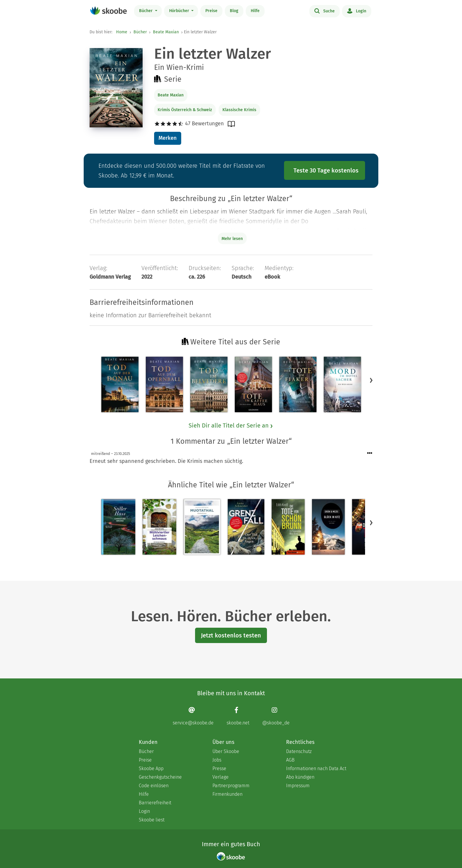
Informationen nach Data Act (316, 768)
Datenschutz (299, 751)
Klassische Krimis (239, 110)
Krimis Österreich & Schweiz (185, 110)
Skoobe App (151, 768)
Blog (234, 11)
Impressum (298, 786)
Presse (219, 768)
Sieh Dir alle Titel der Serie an (231, 425)
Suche (325, 11)
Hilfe (255, 11)
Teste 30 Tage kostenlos (326, 170)
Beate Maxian (166, 32)
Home (122, 32)
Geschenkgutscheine (160, 777)
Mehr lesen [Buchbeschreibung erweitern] (232, 239)
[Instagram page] (276, 716)
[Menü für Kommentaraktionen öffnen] (370, 453)
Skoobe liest (152, 820)
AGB (290, 760)
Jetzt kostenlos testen (231, 635)
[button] (371, 380)
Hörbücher (180, 11)
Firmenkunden (227, 794)
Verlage (221, 777)
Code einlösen (154, 786)
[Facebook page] (238, 716)
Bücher (146, 11)
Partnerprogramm (231, 786)
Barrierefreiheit (155, 803)
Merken (168, 138)
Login (357, 11)
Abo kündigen (300, 777)
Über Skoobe (226, 751)
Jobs (217, 760)
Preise (211, 11)
